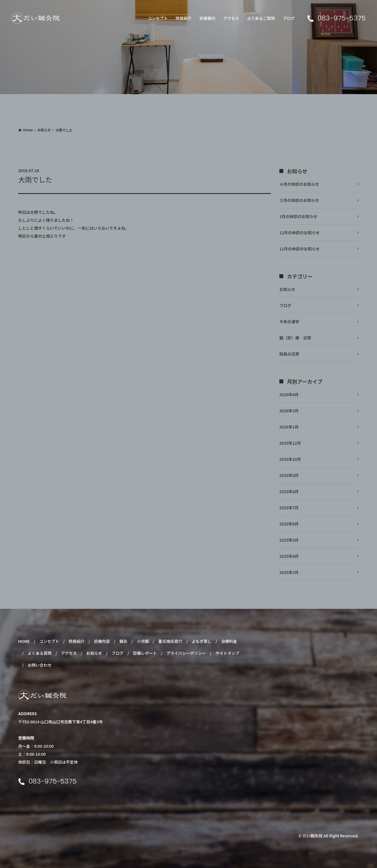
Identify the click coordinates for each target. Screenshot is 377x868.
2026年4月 (289, 394)
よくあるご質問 (261, 18)
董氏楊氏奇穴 (170, 641)
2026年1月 (289, 427)
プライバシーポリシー (186, 653)
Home (28, 130)
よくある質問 (39, 653)
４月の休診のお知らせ (299, 184)
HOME (24, 641)
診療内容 (102, 641)
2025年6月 (289, 524)
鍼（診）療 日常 (295, 338)
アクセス (231, 18)
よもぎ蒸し (202, 641)
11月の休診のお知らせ (299, 249)
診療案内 (208, 18)
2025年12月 (290, 443)
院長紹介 (184, 18)
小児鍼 (143, 641)
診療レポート (145, 653)
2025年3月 (289, 572)
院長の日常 (289, 354)
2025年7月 (289, 508)
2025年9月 (289, 475)
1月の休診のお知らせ (298, 216)
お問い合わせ (39, 665)
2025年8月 (289, 491)
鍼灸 (123, 641)
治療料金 (229, 641)
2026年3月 (289, 411)
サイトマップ (227, 653)
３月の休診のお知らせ (299, 200)
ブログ (289, 18)
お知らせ (44, 130)
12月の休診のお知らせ (299, 233)
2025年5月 (289, 540)
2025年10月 (290, 459)
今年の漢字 (289, 322)
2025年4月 (289, 556)
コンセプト (158, 18)
